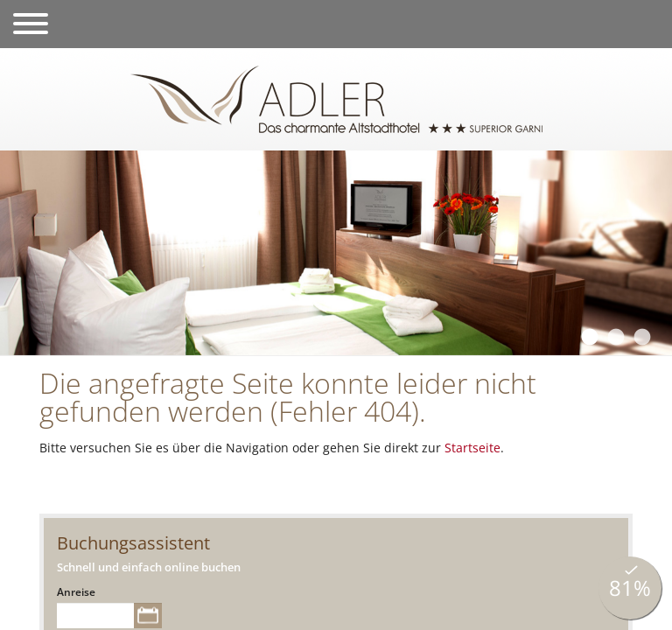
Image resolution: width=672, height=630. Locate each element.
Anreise (76, 592)
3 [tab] (641, 338)
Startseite (472, 448)
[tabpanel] (336, 253)
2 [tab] (615, 338)
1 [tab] (589, 338)
